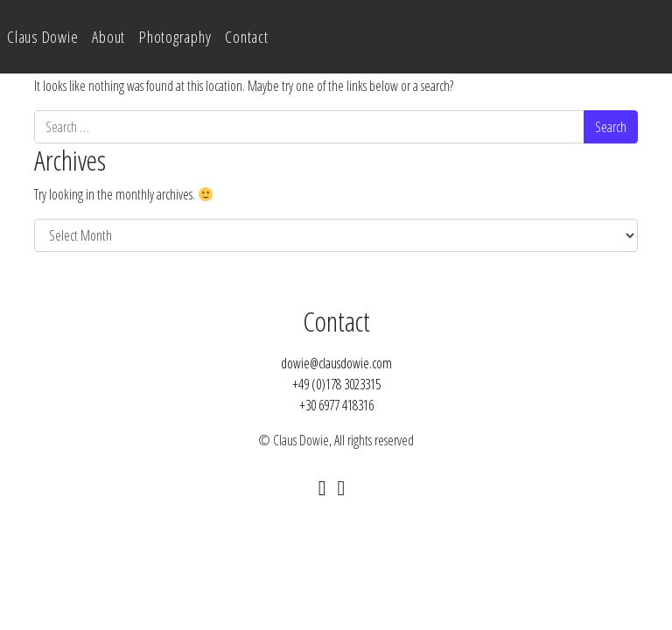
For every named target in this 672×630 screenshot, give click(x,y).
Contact (246, 36)
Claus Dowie (42, 36)
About (108, 36)
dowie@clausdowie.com (336, 363)
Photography (175, 36)
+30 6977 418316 (336, 405)
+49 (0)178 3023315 (336, 384)
